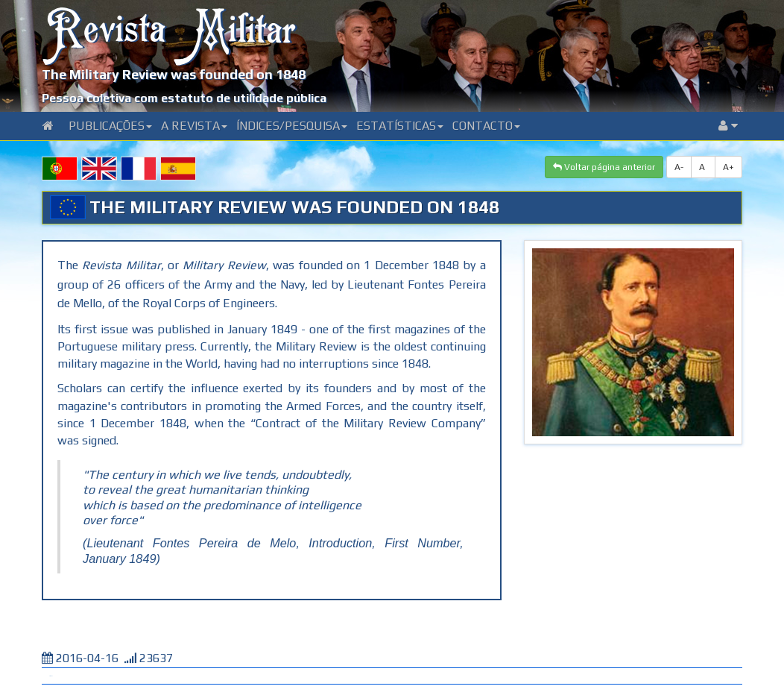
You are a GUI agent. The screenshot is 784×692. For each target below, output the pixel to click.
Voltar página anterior (604, 167)
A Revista (194, 126)
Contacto (486, 126)
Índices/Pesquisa (292, 126)
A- (679, 167)
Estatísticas (400, 126)
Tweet (51, 676)
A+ (728, 167)
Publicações (110, 126)
